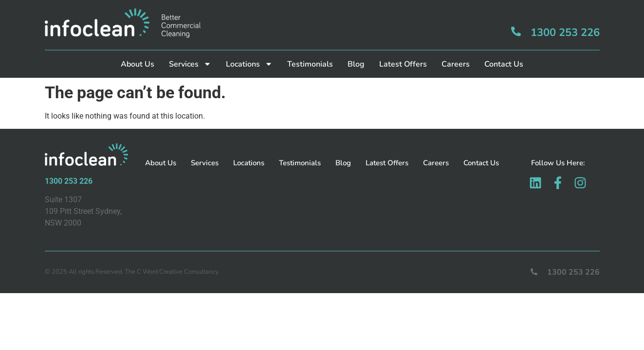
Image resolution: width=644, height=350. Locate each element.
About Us (138, 54)
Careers (456, 54)
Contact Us (504, 54)
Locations (249, 54)
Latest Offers (403, 54)
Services (190, 54)
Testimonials (310, 54)
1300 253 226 (565, 22)
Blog (356, 54)
